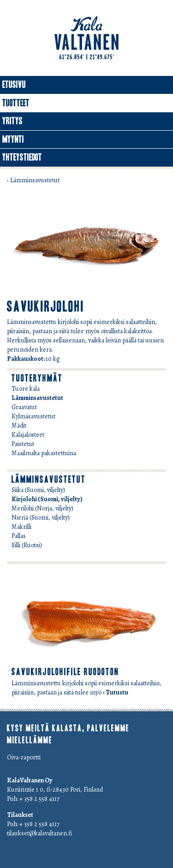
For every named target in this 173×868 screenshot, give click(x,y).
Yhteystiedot (22, 157)
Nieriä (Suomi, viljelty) (41, 518)
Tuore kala (26, 389)
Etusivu (14, 85)
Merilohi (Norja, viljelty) (42, 508)
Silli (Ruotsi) (27, 545)
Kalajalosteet (28, 435)
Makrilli (21, 527)
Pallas (19, 536)
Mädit (19, 425)
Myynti (13, 139)
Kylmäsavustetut (33, 416)
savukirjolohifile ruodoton (65, 672)
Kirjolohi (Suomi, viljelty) (47, 499)
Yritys (12, 121)
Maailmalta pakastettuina (44, 453)
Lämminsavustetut (37, 398)
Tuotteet (16, 103)
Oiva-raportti (24, 757)
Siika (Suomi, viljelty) (38, 490)
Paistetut (23, 444)
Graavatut (24, 407)
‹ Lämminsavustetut (33, 180)
